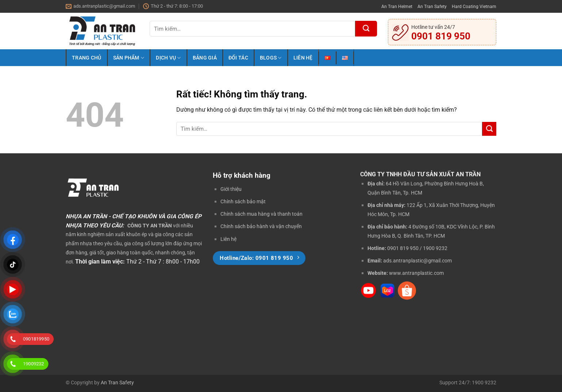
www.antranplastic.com (416, 273)
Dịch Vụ (168, 58)
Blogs (271, 58)
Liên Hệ (303, 58)
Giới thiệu (231, 189)
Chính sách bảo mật (243, 201)
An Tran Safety (432, 6)
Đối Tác (238, 58)
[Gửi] (366, 29)
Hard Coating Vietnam (474, 6)
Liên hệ (228, 239)
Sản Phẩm (129, 58)
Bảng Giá (205, 58)
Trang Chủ (87, 58)
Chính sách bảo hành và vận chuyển (261, 226)
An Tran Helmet (397, 6)
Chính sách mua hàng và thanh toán (261, 214)
